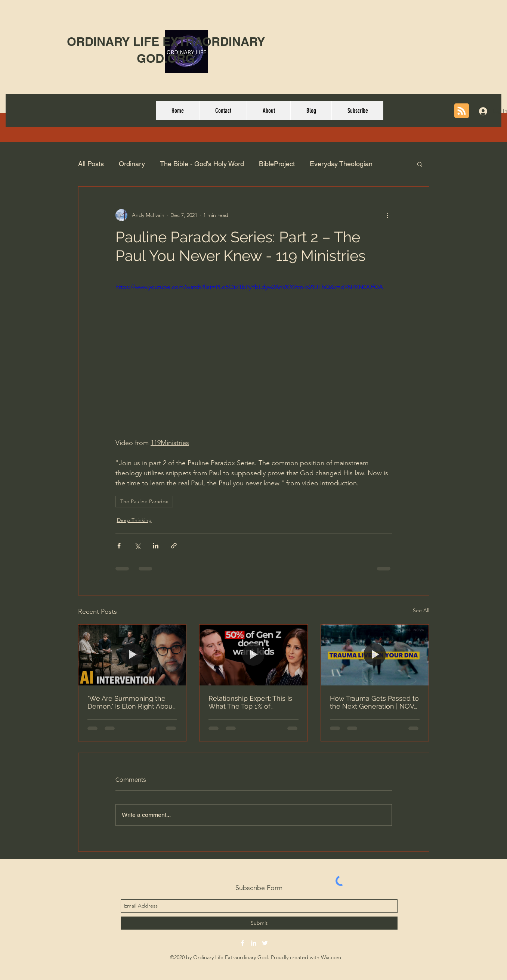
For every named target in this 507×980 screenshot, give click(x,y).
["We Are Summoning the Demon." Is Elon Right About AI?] (132, 655)
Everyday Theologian (341, 164)
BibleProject (277, 164)
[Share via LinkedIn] (156, 546)
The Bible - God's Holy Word (202, 164)
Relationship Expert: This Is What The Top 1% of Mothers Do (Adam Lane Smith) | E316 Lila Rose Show (250, 702)
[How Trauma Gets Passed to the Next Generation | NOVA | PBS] (375, 655)
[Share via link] (174, 546)
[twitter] (265, 943)
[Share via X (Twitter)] (137, 546)
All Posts (91, 164)
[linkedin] (254, 943)
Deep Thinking (134, 520)
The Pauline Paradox (144, 501)
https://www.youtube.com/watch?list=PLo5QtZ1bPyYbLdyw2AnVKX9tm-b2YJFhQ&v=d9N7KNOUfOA (249, 287)
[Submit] (259, 923)
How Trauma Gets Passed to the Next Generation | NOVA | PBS (374, 702)
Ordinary (132, 164)
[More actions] (387, 215)
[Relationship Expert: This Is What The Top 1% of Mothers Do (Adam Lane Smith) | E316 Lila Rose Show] (253, 655)
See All (421, 610)
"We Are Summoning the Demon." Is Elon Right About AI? (131, 702)
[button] (420, 164)
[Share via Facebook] (119, 546)
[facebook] (242, 943)
